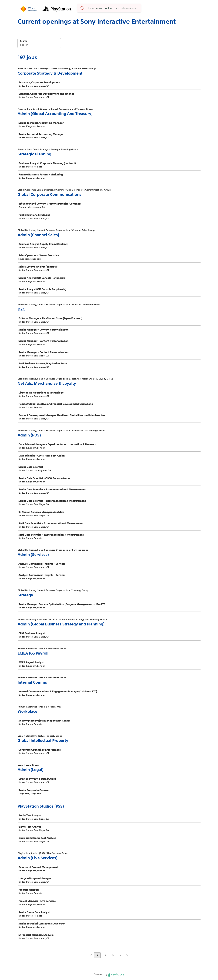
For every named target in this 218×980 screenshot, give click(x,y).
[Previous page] (91, 956)
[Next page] (127, 956)
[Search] (39, 45)
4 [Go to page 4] (121, 955)
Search (23, 41)
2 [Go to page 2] (105, 955)
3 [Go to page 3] (113, 955)
